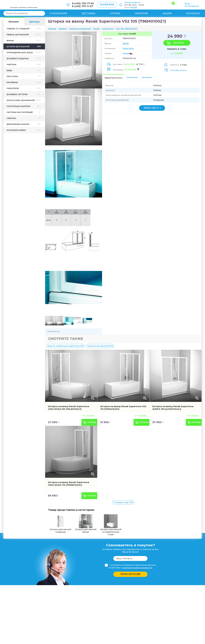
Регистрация (192, 6)
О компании (58, 13)
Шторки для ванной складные (61, 524)
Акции (167, 13)
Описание (132, 77)
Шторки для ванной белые (86, 524)
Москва (134, 7)
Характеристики (113, 78)
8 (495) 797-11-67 (82, 6)
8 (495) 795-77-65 (83, 3)
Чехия (126, 53)
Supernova (128, 48)
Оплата (115, 13)
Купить (179, 43)
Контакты (193, 13)
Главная (52, 29)
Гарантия (141, 13)
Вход (187, 4)
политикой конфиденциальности (137, 568)
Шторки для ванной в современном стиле (111, 525)
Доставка (88, 13)
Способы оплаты (178, 70)
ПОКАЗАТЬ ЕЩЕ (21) (151, 108)
